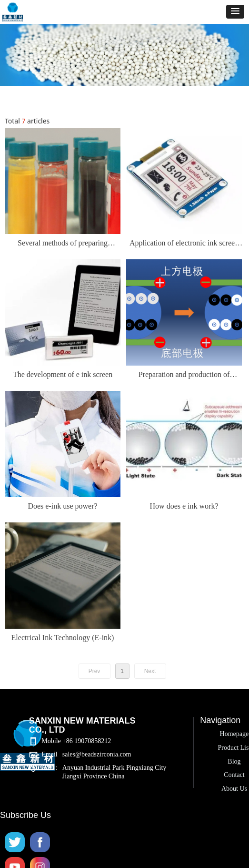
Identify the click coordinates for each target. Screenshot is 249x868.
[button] (235, 12)
